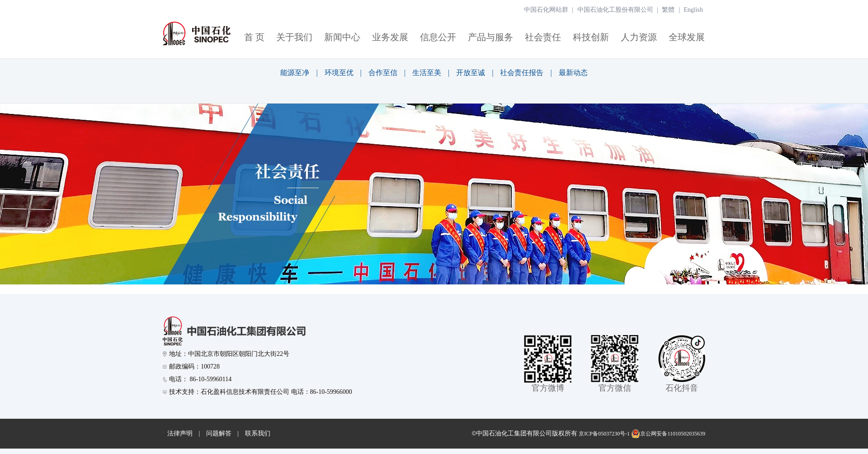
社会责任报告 (522, 73)
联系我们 (258, 433)
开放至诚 (471, 73)
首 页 (254, 37)
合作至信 (383, 73)
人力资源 (639, 37)
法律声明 (180, 433)
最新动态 (573, 73)
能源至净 (295, 73)
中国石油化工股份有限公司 (615, 10)
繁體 (668, 10)
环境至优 (339, 73)
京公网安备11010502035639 (668, 434)
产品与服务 (491, 37)
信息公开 (438, 37)
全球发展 (687, 37)
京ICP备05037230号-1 (604, 434)
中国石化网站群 (546, 10)
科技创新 (591, 37)
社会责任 (543, 37)
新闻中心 (342, 37)
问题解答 (219, 433)
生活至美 (427, 73)
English (693, 10)
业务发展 (390, 37)
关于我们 (294, 37)
